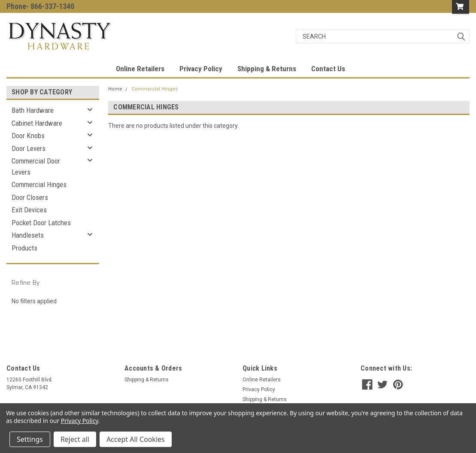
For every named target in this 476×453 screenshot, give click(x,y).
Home (115, 89)
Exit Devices (29, 210)
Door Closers (30, 197)
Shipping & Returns (267, 69)
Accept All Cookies (136, 439)
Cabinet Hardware (37, 123)
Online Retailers (140, 69)
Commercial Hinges (39, 184)
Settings (30, 439)
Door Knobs (28, 136)
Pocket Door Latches (41, 223)
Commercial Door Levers (36, 166)
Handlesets (28, 235)
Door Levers (29, 148)
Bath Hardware (33, 110)
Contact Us (328, 69)
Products (24, 248)
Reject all (75, 439)
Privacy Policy (201, 69)
